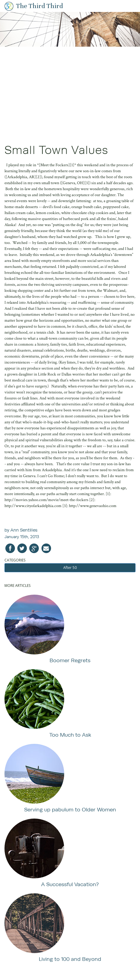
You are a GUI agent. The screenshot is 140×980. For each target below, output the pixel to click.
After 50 (70, 568)
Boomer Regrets (70, 660)
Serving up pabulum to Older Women (70, 809)
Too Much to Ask (70, 735)
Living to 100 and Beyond (70, 959)
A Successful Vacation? (70, 884)
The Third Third (40, 6)
